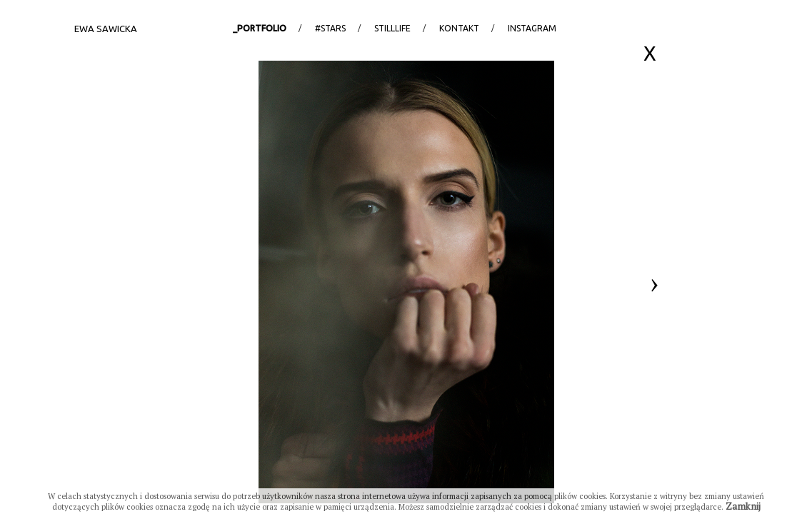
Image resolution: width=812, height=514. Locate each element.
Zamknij (743, 506)
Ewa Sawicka (106, 29)
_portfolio (260, 28)
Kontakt (459, 28)
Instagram (532, 28)
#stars (330, 28)
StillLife (392, 28)
